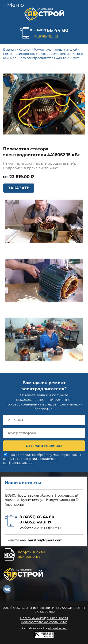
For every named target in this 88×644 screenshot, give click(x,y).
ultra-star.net (57, 628)
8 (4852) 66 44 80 (37, 517)
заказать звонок (46, 36)
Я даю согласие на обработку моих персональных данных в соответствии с (43, 459)
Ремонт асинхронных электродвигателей (36, 54)
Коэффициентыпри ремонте (31, 554)
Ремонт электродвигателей (55, 49)
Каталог (25, 49)
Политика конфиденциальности (44, 618)
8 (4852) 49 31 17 (35, 522)
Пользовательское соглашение (44, 622)
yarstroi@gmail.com (45, 540)
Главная (9, 49)
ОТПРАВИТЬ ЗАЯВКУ (44, 446)
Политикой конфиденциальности (30, 461)
